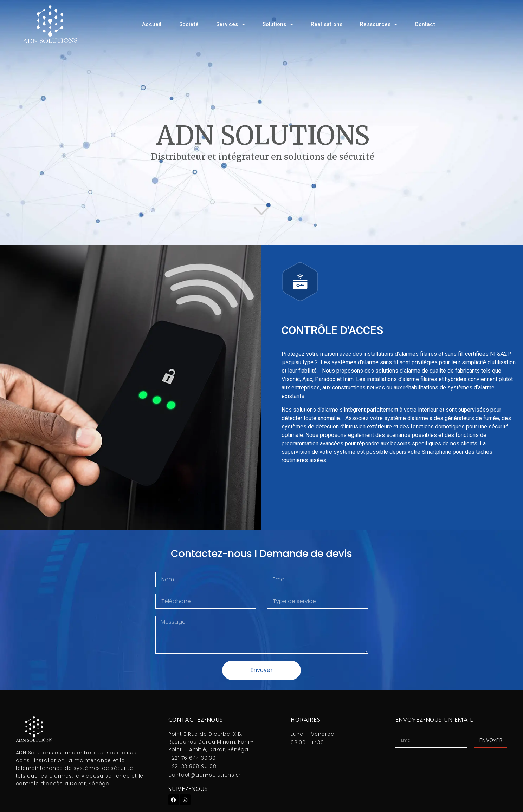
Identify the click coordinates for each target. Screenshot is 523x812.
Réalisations (327, 24)
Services (231, 24)
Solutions (278, 24)
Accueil (152, 24)
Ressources (379, 24)
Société (189, 24)
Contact (425, 24)
